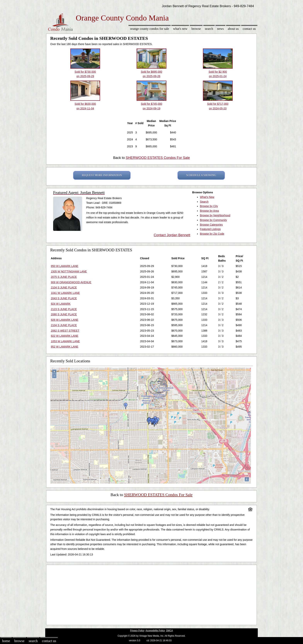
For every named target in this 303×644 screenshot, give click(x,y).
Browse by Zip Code (212, 234)
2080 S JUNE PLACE (64, 314)
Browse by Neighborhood (215, 215)
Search (209, 29)
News (221, 29)
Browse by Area (209, 211)
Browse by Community (214, 220)
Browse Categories (211, 225)
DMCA (170, 630)
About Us (233, 29)
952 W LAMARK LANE (65, 347)
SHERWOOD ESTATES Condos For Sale (158, 158)
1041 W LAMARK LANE (65, 293)
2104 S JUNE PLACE (64, 287)
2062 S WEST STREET (65, 331)
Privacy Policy (137, 630)
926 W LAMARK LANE (65, 320)
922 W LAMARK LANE (65, 336)
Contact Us (249, 29)
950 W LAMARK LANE (65, 266)
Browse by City (209, 206)
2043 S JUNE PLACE (64, 298)
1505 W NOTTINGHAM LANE (69, 271)
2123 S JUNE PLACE (64, 309)
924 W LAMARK (61, 304)
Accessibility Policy (155, 630)
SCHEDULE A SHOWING (201, 175)
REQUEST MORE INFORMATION (102, 175)
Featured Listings (210, 229)
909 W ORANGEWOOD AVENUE (71, 282)
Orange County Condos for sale (149, 29)
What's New (180, 29)
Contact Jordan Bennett (172, 235)
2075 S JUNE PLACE (64, 277)
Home (6, 641)
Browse (196, 29)
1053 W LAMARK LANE (65, 341)
